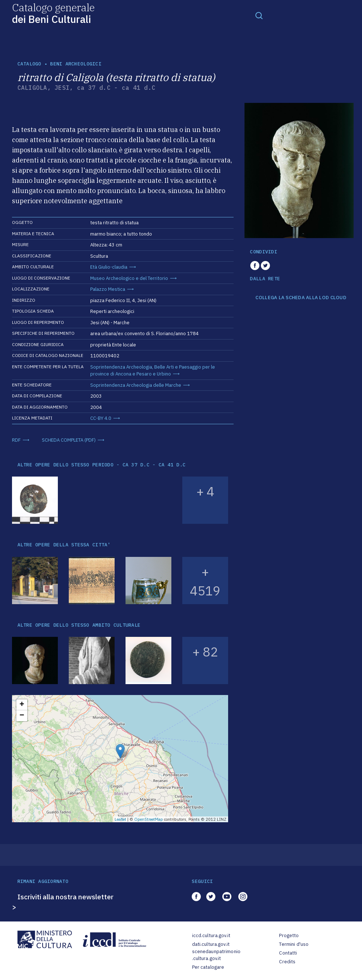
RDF (16, 440)
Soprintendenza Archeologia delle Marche (136, 385)
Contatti (288, 953)
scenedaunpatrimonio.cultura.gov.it (216, 955)
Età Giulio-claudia (109, 267)
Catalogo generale (53, 13)
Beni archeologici (76, 64)
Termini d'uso (294, 944)
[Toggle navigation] (259, 15)
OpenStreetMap (149, 819)
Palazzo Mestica (108, 289)
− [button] (22, 716)
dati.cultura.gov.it (211, 944)
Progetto (289, 935)
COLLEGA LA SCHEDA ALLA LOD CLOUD (301, 298)
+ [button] (22, 705)
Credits (287, 962)
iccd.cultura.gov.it (211, 935)
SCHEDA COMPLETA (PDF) (69, 440)
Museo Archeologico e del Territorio (129, 278)
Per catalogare (208, 967)
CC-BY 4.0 (101, 418)
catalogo (29, 64)
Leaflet (120, 819)
